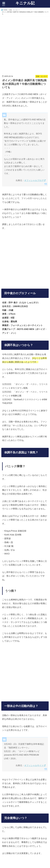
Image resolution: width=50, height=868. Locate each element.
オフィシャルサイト (34, 765)
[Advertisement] (25, 43)
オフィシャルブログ (34, 180)
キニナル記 (25, 3)
